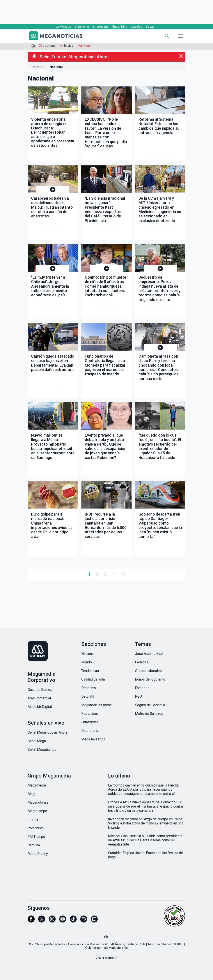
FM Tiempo (36, 837)
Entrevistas (90, 722)
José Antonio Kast (149, 654)
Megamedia (37, 785)
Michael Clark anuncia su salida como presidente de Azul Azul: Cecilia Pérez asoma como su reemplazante (145, 840)
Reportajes (90, 714)
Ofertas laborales (148, 671)
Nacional (88, 654)
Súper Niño (120, 27)
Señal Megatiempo (42, 750)
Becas (150, 27)
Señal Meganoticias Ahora (48, 732)
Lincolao (137, 27)
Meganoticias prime (97, 705)
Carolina (34, 845)
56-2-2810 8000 (172, 944)
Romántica (36, 828)
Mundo (87, 662)
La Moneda (63, 27)
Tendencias (90, 671)
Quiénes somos (96, 948)
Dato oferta (90, 731)
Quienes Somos (40, 690)
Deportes (89, 688)
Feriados (142, 662)
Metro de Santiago (149, 714)
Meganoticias (38, 802)
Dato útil (88, 696)
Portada (38, 67)
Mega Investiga (93, 739)
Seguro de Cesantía (150, 705)
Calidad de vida (93, 679)
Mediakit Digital (40, 707)
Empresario (101, 27)
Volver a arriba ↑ (107, 958)
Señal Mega (37, 741)
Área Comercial (39, 698)
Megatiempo (37, 811)
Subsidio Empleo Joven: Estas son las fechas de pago (146, 855)
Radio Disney (38, 854)
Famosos (142, 688)
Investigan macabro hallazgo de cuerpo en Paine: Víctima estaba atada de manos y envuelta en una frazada (146, 823)
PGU (138, 696)
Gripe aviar (82, 27)
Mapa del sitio (118, 948)
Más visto (84, 46)
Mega (32, 794)
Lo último (49, 46)
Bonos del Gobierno (150, 679)
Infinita (33, 820)
